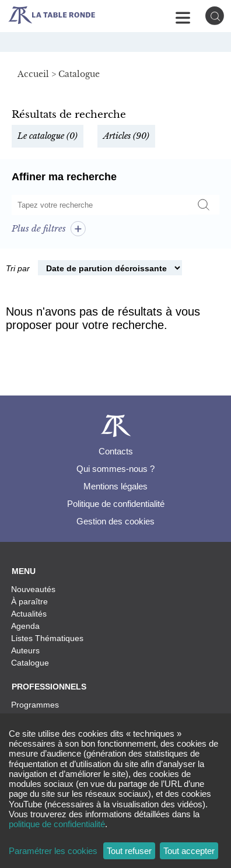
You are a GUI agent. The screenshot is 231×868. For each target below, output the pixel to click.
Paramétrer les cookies (53, 851)
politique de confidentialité (57, 824)
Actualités (29, 614)
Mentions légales (116, 486)
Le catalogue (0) (48, 136)
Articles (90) (126, 136)
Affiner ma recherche (64, 177)
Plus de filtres (49, 228)
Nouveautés (33, 589)
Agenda (25, 626)
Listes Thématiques (47, 638)
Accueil (33, 74)
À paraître (29, 601)
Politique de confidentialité (116, 504)
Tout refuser (129, 851)
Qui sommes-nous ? (116, 469)
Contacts (116, 451)
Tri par (18, 268)
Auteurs (25, 650)
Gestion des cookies (116, 521)
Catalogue (30, 663)
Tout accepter (189, 851)
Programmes (35, 705)
